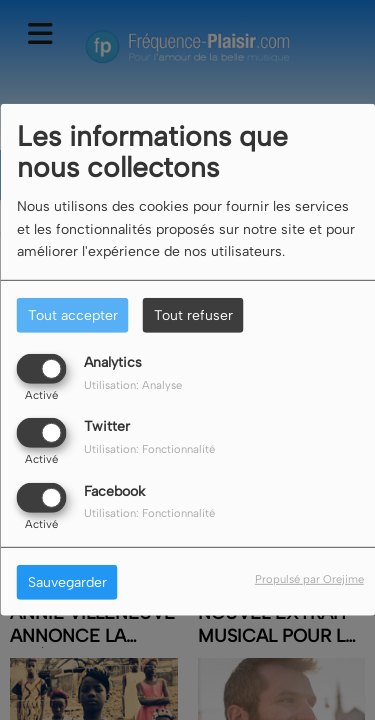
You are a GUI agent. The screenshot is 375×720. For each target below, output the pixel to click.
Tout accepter (73, 315)
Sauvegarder (67, 581)
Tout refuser (193, 315)
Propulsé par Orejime (309, 578)
